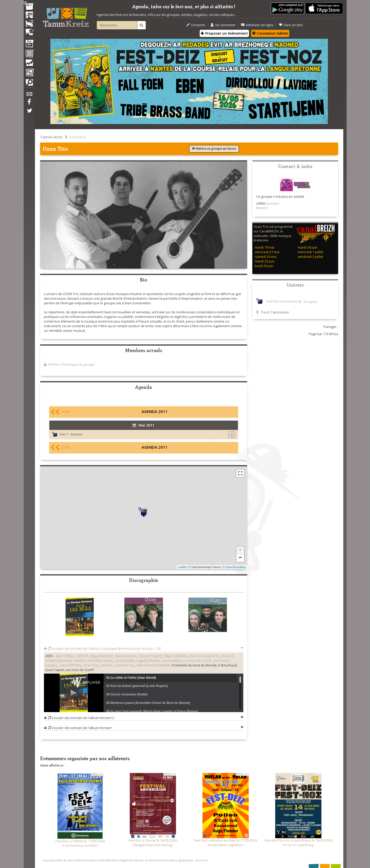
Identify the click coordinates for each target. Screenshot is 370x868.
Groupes (310, 302)
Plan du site (64, 860)
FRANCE (262, 208)
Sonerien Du (125, 665)
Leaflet (182, 567)
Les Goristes (171, 661)
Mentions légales (118, 860)
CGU (102, 860)
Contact (79, 860)
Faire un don (291, 25)
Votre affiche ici (52, 765)
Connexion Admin (270, 33)
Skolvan (107, 665)
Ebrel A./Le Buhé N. (205, 656)
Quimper (77, 434)
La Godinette (125, 661)
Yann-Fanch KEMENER (153, 665)
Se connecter (223, 25)
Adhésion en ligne (257, 25)
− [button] (240, 558)
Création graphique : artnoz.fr (187, 860)
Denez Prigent (150, 656)
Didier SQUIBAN (175, 656)
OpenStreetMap (236, 567)
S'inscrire (196, 25)
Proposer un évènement (224, 33)
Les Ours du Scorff (197, 661)
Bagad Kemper (102, 656)
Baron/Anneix (126, 656)
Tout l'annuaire (273, 312)
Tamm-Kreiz (52, 137)
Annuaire (78, 137)
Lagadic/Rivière (148, 661)
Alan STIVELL (65, 656)
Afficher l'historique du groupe (71, 365)
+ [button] (240, 550)
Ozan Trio (91, 665)
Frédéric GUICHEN (87, 661)
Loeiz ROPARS (70, 665)
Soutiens (91, 860)
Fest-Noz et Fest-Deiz (282, 302)
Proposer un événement (148, 860)
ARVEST (83, 656)
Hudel (108, 661)
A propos (49, 860)
